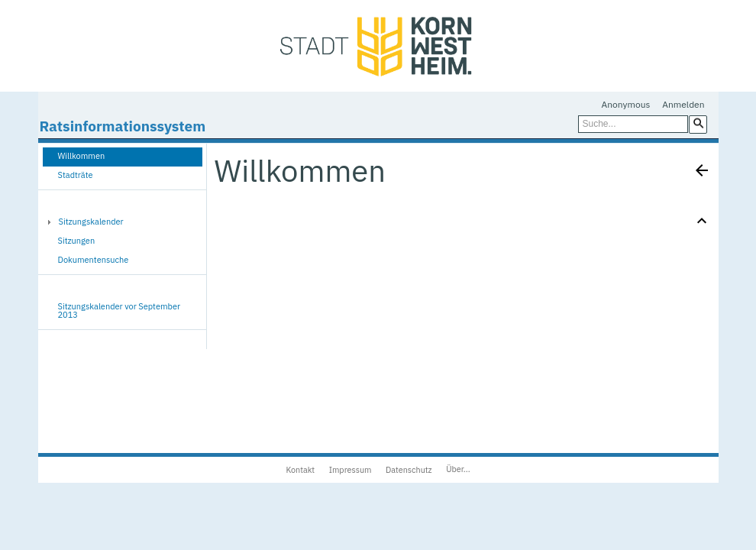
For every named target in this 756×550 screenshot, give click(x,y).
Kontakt (300, 470)
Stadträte (76, 175)
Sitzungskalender (91, 222)
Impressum (351, 470)
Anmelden (683, 104)
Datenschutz (409, 470)
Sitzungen (77, 241)
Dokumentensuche (94, 260)
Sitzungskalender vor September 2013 (120, 311)
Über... (458, 469)
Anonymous (626, 104)
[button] (698, 123)
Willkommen (82, 156)
